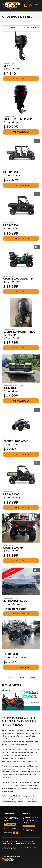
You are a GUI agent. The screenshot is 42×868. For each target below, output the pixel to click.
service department (8, 769)
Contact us (11, 785)
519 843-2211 (30, 830)
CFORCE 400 (11, 654)
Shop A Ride (13, 856)
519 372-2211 (10, 828)
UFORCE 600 (11, 225)
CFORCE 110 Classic (16, 441)
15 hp (7, 66)
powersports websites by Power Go (28, 854)
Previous (9, 678)
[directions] (31, 6)
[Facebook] (14, 833)
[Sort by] (31, 28)
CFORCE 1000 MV (14, 548)
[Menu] (36, 6)
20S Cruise (10, 388)
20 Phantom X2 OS (15, 601)
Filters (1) (9, 28)
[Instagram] (17, 833)
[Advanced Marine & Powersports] (11, 6)
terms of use (15, 849)
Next (35, 678)
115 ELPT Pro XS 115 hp (18, 119)
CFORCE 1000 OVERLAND (18, 279)
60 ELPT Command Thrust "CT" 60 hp (20, 333)
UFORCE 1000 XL (13, 172)
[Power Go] (20, 860)
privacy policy (5, 849)
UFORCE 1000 (11, 494)
